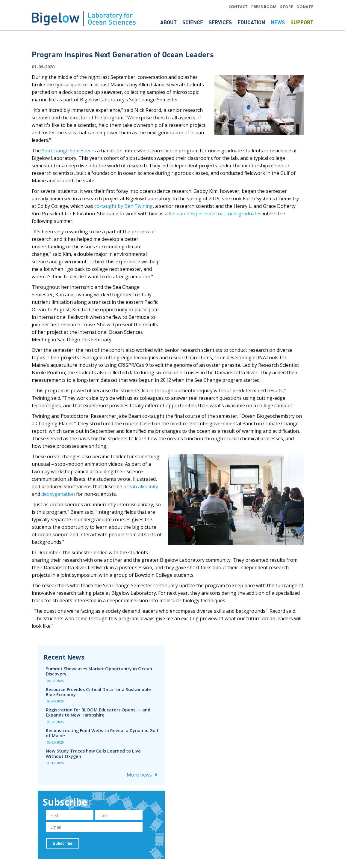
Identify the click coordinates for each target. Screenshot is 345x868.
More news (143, 775)
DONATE (305, 7)
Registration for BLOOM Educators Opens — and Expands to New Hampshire (98, 712)
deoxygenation (58, 494)
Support (302, 22)
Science (193, 22)
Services (221, 22)
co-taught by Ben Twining (124, 206)
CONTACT (238, 7)
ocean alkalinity (141, 486)
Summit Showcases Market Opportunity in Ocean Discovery (99, 671)
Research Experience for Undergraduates (215, 214)
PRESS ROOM (264, 7)
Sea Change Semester (66, 151)
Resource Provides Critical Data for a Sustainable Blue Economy (98, 692)
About (169, 22)
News (278, 22)
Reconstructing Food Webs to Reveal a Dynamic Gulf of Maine (102, 733)
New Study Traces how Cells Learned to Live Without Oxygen (93, 753)
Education (252, 22)
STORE (286, 7)
